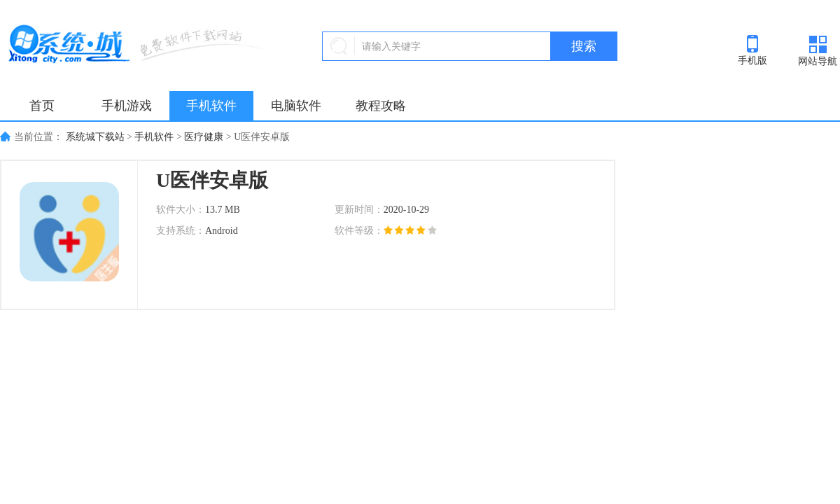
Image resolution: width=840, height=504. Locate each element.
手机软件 (211, 106)
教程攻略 (381, 106)
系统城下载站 (95, 137)
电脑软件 (296, 106)
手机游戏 (127, 106)
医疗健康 (204, 137)
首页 (42, 106)
